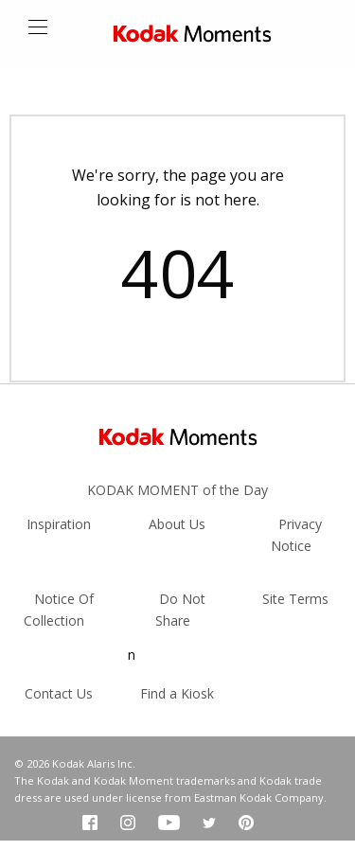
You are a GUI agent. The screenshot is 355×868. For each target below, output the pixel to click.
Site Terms (295, 599)
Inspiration (59, 524)
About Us (177, 524)
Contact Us (59, 693)
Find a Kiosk (177, 693)
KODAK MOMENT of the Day (177, 490)
